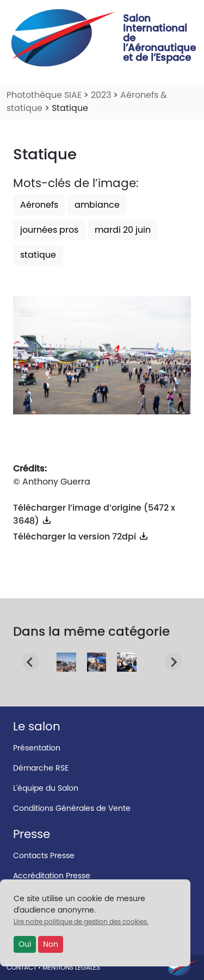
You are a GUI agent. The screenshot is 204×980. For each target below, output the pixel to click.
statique (38, 255)
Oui (25, 944)
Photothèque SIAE (44, 95)
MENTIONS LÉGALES (71, 967)
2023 (101, 95)
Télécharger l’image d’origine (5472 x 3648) (94, 514)
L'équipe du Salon (46, 788)
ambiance (97, 205)
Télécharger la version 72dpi (81, 536)
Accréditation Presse (52, 876)
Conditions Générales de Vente (72, 808)
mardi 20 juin (123, 230)
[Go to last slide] (30, 662)
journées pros (49, 230)
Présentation (37, 748)
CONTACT (21, 967)
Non (51, 944)
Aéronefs (39, 205)
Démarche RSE (41, 768)
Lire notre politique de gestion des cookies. (81, 922)
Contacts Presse (44, 855)
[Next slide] (174, 662)
